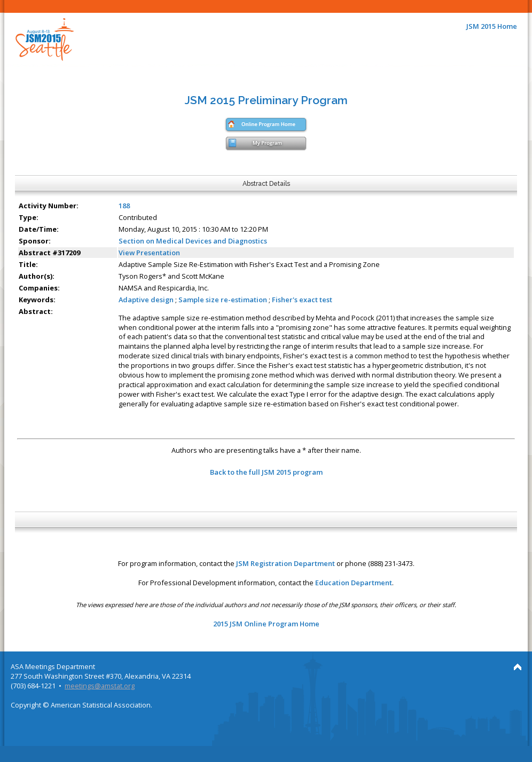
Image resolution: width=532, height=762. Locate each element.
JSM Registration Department (285, 563)
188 (124, 206)
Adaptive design (146, 300)
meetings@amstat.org (100, 686)
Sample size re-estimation (223, 300)
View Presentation (149, 253)
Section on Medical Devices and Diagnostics (193, 241)
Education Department (354, 583)
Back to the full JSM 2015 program (266, 472)
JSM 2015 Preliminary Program (266, 100)
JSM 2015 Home (492, 26)
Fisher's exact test (302, 300)
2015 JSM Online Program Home (266, 624)
